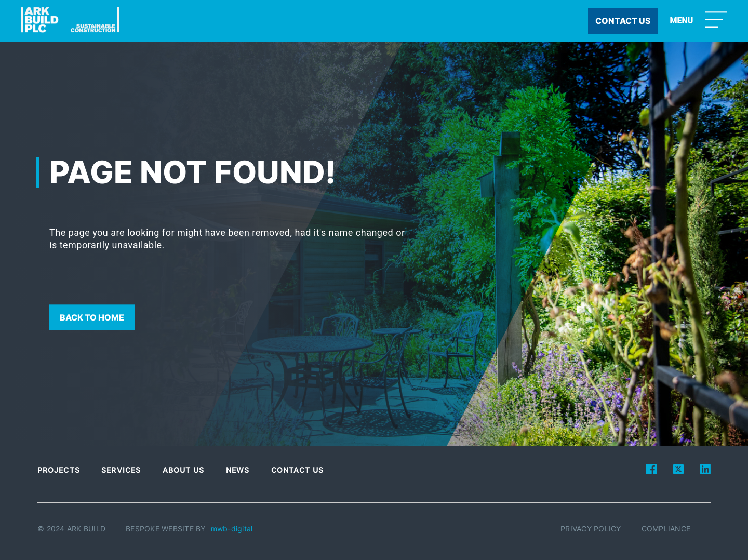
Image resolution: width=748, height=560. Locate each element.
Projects (59, 470)
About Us (184, 470)
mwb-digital (232, 529)
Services (121, 470)
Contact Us (298, 470)
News (238, 470)
